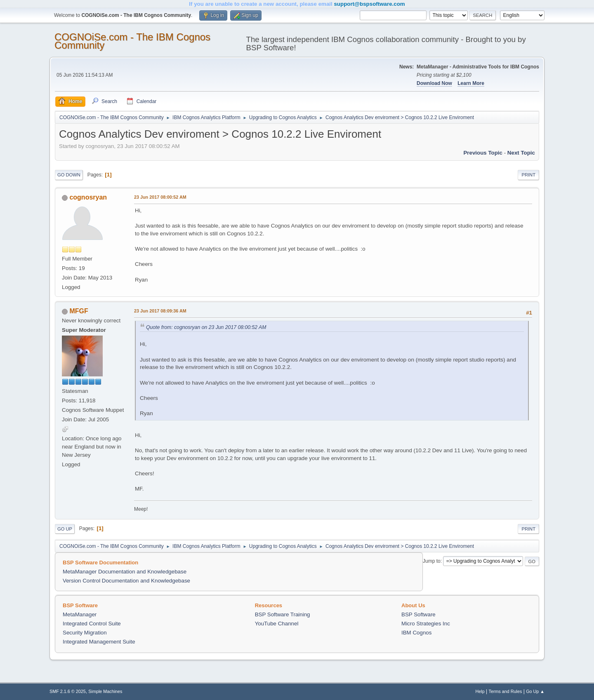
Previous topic (483, 153)
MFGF (79, 311)
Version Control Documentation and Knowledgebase (126, 581)
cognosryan (88, 197)
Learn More (471, 83)
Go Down (69, 175)
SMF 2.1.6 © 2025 (68, 691)
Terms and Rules (506, 691)
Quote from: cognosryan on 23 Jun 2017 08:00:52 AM (206, 327)
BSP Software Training (283, 614)
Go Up (65, 529)
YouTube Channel (277, 624)
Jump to (432, 561)
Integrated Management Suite (99, 642)
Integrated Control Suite (92, 624)
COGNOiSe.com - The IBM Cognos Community (132, 41)
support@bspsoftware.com (369, 4)
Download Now (434, 83)
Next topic (521, 153)
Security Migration (85, 633)
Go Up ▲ (535, 691)
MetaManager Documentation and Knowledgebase (125, 572)
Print (528, 175)
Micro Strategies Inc (426, 624)
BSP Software (418, 614)
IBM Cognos (416, 633)
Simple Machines (105, 691)
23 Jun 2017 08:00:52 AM (160, 197)
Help (480, 691)
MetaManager (80, 614)
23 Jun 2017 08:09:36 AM (160, 311)
